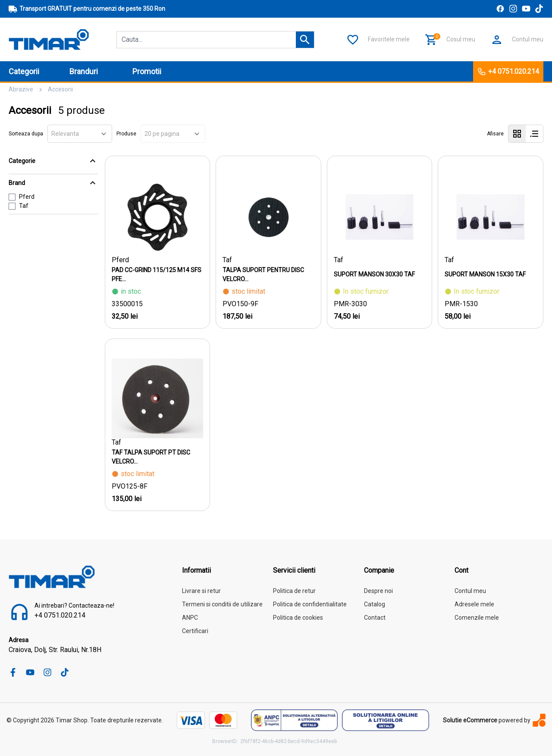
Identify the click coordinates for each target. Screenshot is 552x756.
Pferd (27, 197)
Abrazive (21, 89)
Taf (24, 206)
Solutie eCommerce (470, 720)
